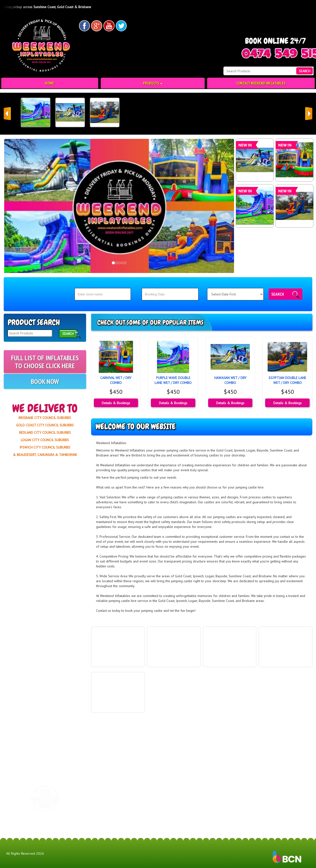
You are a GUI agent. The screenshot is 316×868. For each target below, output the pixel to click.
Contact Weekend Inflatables (261, 83)
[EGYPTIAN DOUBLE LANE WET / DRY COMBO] (295, 206)
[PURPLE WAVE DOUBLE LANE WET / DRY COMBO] (255, 206)
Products (153, 83)
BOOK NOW (45, 388)
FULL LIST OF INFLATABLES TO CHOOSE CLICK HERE (45, 372)
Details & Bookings (116, 403)
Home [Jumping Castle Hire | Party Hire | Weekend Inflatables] (50, 83)
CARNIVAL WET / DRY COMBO (116, 380)
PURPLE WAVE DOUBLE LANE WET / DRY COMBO (173, 380)
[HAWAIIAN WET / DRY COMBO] (255, 160)
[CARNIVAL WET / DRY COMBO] (295, 160)
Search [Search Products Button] (305, 71)
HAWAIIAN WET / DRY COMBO (230, 380)
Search (278, 294)
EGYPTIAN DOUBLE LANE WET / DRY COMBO (287, 380)
